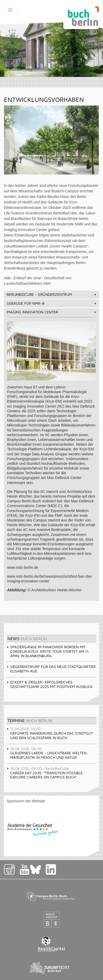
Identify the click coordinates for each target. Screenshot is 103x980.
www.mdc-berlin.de (23, 567)
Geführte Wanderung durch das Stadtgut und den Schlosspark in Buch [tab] (50, 733)
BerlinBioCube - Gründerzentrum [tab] (52, 294)
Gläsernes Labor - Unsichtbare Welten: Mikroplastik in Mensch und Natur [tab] (47, 753)
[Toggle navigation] (10, 10)
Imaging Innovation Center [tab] (52, 312)
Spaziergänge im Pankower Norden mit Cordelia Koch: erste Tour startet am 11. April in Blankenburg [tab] (48, 651)
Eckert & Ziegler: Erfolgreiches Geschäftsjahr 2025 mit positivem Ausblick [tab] (50, 684)
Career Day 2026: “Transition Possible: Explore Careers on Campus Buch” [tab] (45, 773)
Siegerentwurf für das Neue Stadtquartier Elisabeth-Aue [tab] (51, 669)
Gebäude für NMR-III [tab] (52, 303)
